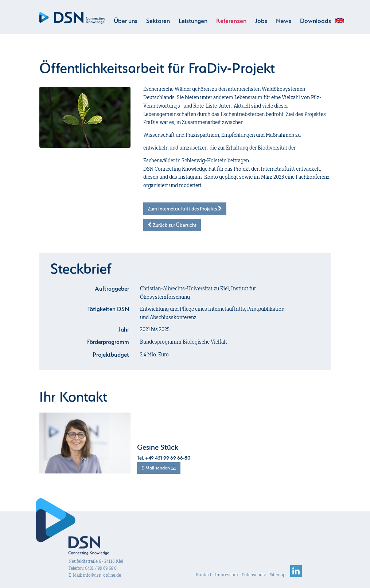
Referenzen (231, 21)
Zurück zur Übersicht (172, 225)
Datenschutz (254, 575)
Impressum (227, 575)
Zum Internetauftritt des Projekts (185, 209)
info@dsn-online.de (102, 575)
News (284, 21)
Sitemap (278, 575)
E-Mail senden (159, 468)
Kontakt (204, 575)
